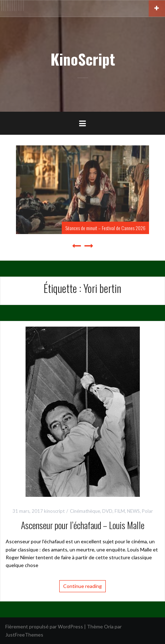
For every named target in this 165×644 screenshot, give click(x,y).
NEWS (133, 511)
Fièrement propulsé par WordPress (44, 626)
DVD (107, 511)
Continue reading (82, 586)
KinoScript (83, 59)
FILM (120, 511)
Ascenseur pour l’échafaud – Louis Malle (83, 525)
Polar (147, 511)
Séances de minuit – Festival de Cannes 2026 (105, 228)
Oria (109, 626)
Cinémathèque (85, 511)
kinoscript (54, 511)
